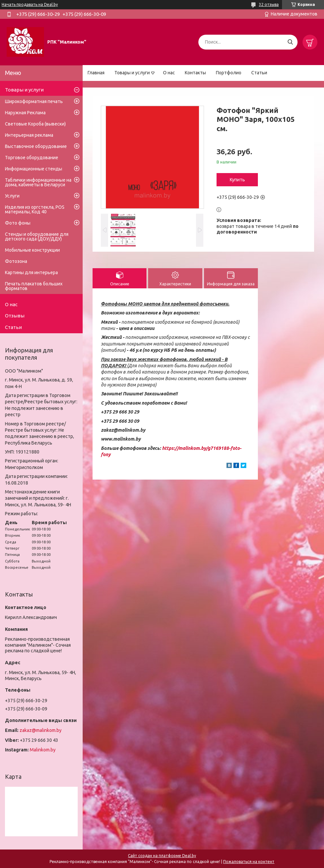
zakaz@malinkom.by (40, 730)
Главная (96, 73)
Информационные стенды (34, 169)
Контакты (195, 73)
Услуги (12, 196)
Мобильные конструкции (32, 250)
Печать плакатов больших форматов (34, 286)
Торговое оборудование (32, 158)
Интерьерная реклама (29, 135)
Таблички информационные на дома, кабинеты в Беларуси (38, 182)
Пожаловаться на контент (249, 862)
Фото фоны (18, 223)
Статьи (259, 73)
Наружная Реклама (25, 113)
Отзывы (15, 316)
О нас (169, 73)
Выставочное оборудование (36, 146)
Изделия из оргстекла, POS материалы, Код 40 (35, 209)
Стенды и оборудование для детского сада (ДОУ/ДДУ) (37, 236)
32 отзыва (269, 4)
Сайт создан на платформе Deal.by (162, 856)
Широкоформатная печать (34, 101)
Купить (237, 180)
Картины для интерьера (31, 272)
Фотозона (16, 261)
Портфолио (229, 73)
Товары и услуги (132, 73)
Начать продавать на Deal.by (30, 4)
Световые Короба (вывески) (35, 124)
